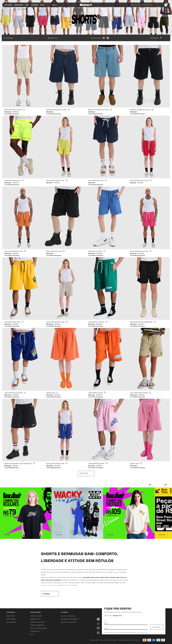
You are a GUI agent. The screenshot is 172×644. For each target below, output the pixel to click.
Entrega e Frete (36, 619)
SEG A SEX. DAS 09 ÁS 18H (69, 622)
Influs (54, 5)
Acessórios (19, 5)
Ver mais (84, 473)
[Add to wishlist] (24, 110)
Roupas (19, 9)
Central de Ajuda (36, 616)
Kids (27, 5)
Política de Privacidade (38, 628)
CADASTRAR (157, 627)
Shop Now (7, 535)
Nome (105, 621)
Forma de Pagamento (37, 625)
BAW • (15, 9)
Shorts (24, 9)
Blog (32, 634)
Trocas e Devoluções (37, 622)
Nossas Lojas (35, 631)
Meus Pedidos (11, 619)
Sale (48, 5)
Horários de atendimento (69, 619)
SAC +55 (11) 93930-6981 (68, 616)
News (42, 5)
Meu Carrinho (11, 622)
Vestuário (8, 5)
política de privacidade (142, 633)
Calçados (34, 5)
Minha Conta (11, 616)
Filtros (7, 38)
